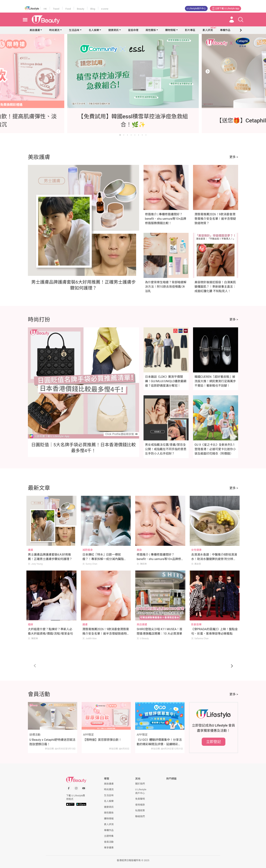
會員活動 (109, 842)
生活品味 (74, 30)
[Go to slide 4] (131, 135)
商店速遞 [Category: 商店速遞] (142, 624)
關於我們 (140, 784)
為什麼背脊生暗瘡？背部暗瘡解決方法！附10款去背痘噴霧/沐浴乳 (166, 287)
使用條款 (140, 805)
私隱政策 (140, 810)
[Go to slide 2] (124, 135)
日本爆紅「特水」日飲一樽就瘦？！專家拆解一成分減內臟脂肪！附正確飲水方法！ (103, 559)
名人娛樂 (94, 30)
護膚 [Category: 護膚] (30, 550)
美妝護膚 (35, 30)
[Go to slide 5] (135, 135)
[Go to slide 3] (127, 135)
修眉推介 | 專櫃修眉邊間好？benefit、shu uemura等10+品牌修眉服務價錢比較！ (166, 219)
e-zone (105, 9)
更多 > (234, 157)
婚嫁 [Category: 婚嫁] (30, 624)
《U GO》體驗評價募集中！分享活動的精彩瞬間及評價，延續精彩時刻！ (159, 742)
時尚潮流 (54, 30)
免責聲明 (140, 799)
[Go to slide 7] (142, 135)
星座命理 (133, 30)
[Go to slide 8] (146, 135)
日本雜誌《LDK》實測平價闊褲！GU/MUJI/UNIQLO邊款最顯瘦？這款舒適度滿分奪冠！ (166, 381)
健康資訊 (113, 30)
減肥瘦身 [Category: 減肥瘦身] (88, 550)
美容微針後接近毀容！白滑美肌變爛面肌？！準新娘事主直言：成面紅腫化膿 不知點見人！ (215, 287)
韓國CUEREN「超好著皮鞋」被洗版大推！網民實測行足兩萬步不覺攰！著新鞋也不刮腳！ (215, 381)
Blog (93, 9)
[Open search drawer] (241, 20)
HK (45, 9)
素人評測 (109, 824)
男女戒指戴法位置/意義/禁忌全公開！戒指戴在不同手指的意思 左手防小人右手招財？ (166, 449)
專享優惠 (109, 848)
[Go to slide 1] (120, 135)
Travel (56, 9)
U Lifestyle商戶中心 (196, 8)
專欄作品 (109, 830)
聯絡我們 (140, 816)
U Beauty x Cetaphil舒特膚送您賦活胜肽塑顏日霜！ (52, 742)
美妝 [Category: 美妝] (139, 550)
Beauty (81, 9)
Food (68, 9)
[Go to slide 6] (139, 135)
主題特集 (109, 836)
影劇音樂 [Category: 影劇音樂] (196, 624)
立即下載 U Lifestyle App (225, 8)
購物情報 (170, 30)
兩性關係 (151, 30)
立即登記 (214, 742)
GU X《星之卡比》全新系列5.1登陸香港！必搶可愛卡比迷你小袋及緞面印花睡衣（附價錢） (215, 449)
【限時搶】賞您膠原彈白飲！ (102, 740)
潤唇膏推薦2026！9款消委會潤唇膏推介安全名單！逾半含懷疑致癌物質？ (215, 219)
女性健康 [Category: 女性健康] (196, 550)
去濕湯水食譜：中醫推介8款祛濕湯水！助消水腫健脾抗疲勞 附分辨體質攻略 (214, 559)
